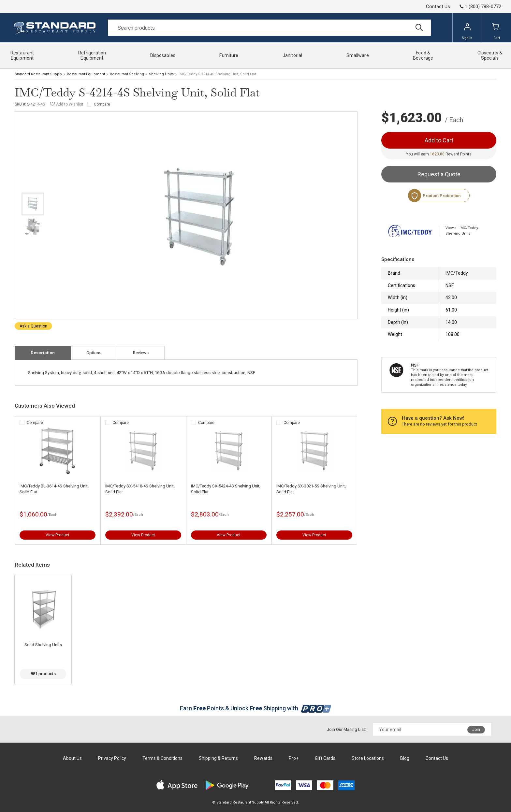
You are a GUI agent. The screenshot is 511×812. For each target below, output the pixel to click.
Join (476, 730)
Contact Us (438, 7)
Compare (102, 104)
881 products (43, 674)
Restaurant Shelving (127, 74)
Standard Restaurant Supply (38, 74)
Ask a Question (33, 326)
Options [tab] (94, 353)
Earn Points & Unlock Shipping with (256, 708)
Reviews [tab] (141, 353)
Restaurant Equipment (86, 74)
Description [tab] (43, 353)
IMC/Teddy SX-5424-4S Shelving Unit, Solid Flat (226, 489)
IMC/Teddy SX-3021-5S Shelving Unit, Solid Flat (311, 489)
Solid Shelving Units (43, 645)
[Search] (269, 28)
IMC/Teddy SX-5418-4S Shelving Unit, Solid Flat (140, 489)
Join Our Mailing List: (346, 729)
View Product (58, 535)
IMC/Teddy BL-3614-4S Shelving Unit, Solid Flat (54, 489)
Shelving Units (161, 74)
